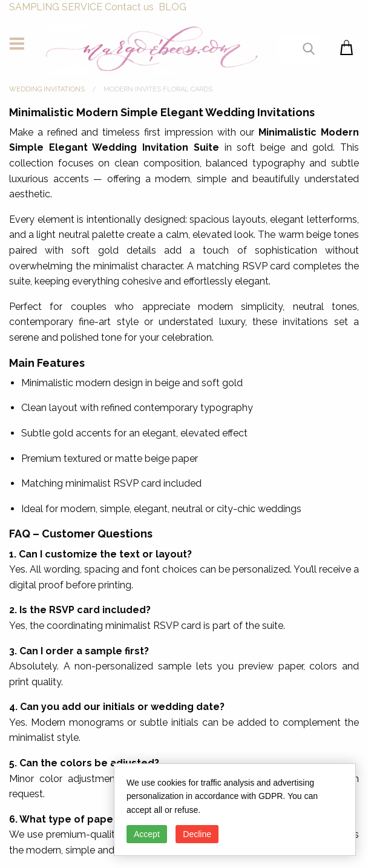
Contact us (129, 7)
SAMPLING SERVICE (56, 7)
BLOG (172, 7)
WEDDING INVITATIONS (47, 89)
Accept (147, 834)
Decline (197, 834)
